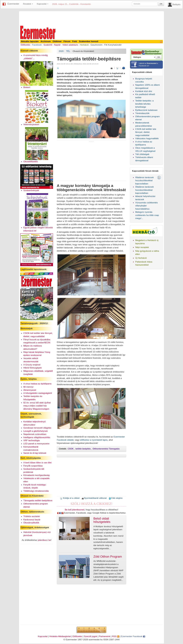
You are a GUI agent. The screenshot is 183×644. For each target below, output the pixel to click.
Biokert (27, 87)
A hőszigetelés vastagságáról (38, 393)
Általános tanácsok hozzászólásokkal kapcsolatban (144, 181)
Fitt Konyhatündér (113, 45)
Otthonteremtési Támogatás (106, 449)
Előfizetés (25, 45)
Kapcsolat (43, 636)
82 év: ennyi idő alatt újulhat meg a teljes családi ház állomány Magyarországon (37, 406)
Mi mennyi (28, 387)
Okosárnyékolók (31, 523)
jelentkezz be (44, 540)
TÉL (68, 51)
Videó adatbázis (70, 45)
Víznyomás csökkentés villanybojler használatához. (146, 206)
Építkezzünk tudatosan (146, 110)
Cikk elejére (116, 498)
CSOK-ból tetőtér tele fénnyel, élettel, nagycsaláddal (146, 132)
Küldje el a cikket (70, 498)
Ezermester (13, 4)
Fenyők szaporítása (33, 466)
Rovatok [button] (28, 4)
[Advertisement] (91, 18)
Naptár (57, 45)
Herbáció (84, 45)
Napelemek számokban (35, 434)
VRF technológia (32, 440)
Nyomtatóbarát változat (94, 498)
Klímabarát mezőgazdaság (36, 475)
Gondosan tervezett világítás (37, 428)
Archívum (46, 41)
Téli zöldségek (142, 154)
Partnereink (105, 636)
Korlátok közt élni (144, 91)
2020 (61, 51)
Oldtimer (57, 41)
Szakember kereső (89, 41)
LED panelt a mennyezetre (36, 444)
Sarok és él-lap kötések (35, 453)
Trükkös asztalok (32, 516)
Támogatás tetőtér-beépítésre (38, 500)
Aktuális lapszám (30, 41)
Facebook (37, 45)
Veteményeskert (31, 124)
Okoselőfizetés (31, 161)
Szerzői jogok (90, 636)
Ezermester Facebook (133, 636)
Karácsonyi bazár (32, 520)
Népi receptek (142, 247)
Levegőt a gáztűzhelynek (36, 431)
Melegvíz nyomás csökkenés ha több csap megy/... (147, 215)
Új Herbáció (141, 258)
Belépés (176, 4)
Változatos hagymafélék (147, 138)
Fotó (75, 41)
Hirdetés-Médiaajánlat (60, 636)
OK (161, 4)
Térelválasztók (142, 113)
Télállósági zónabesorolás (36, 491)
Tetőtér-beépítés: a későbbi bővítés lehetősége (144, 104)
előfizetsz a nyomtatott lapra (94, 440)
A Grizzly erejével (32, 365)
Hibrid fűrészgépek (33, 368)
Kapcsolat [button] (43, 4)
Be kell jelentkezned (75, 510)
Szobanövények (31, 190)
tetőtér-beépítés (83, 449)
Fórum (67, 41)
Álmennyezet (30, 390)
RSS (116, 636)
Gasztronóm (96, 45)
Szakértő (48, 45)
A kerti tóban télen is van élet (37, 463)
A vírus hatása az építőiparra (37, 384)
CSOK (71, 449)
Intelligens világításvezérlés (37, 437)
